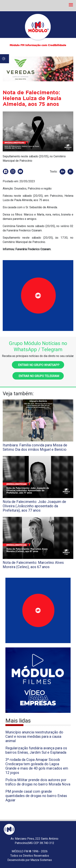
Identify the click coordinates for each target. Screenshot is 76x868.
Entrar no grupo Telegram (38, 376)
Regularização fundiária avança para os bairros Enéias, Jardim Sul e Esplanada (36, 750)
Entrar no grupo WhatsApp (38, 365)
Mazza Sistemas (41, 860)
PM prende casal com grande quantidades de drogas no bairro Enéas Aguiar (36, 796)
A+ (63, 172)
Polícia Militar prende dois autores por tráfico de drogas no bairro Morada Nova (38, 782)
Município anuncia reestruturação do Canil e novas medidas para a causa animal (34, 736)
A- (70, 172)
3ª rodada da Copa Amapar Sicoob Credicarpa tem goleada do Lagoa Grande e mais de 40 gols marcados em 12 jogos (37, 766)
